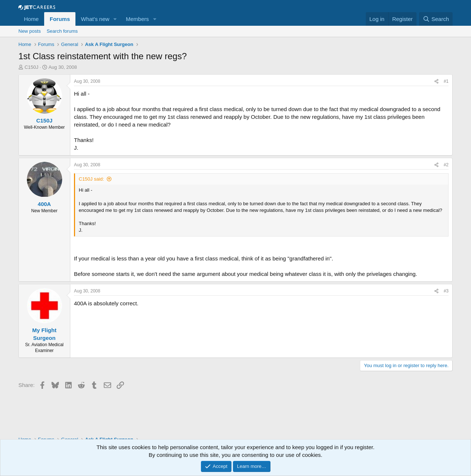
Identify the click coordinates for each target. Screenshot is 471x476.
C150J (32, 67)
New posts (30, 31)
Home (31, 19)
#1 (446, 81)
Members (137, 19)
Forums (60, 19)
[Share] (436, 81)
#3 (446, 291)
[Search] (436, 19)
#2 (446, 165)
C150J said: (91, 179)
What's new (95, 19)
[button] (115, 19)
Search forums (62, 31)
